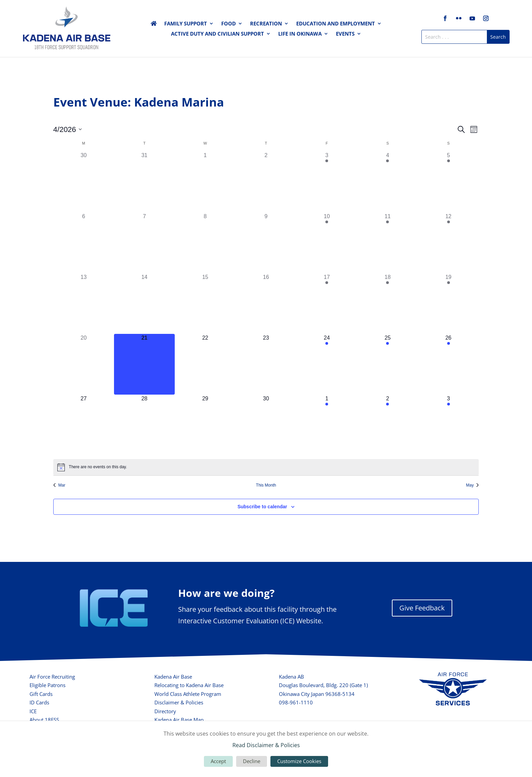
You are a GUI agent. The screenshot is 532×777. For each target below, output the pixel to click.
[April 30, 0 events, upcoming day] (266, 425)
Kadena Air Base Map (179, 720)
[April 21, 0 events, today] (144, 364)
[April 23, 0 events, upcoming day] (266, 364)
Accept (218, 761)
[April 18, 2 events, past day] (388, 304)
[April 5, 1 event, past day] (448, 182)
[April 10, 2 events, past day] (327, 243)
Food (229, 24)
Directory (165, 711)
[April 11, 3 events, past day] (388, 243)
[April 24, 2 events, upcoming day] (327, 364)
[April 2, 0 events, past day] (266, 182)
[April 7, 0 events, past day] (144, 243)
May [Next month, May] (473, 485)
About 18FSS (44, 720)
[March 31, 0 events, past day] (144, 182)
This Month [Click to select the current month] (266, 485)
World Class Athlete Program (188, 694)
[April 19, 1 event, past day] (448, 304)
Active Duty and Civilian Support (217, 34)
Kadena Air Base (173, 677)
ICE (33, 711)
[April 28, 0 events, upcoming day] (144, 425)
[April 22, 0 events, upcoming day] (205, 364)
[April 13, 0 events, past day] (84, 304)
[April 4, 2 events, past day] (388, 182)
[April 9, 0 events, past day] (266, 243)
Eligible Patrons (47, 685)
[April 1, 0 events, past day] (205, 182)
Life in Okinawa (300, 34)
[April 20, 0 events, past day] (84, 364)
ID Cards (39, 702)
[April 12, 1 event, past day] (448, 243)
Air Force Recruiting (52, 677)
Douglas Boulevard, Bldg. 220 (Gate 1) (323, 685)
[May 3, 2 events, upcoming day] (448, 425)
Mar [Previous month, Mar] (59, 485)
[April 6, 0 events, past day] (84, 243)
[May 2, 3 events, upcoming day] (388, 425)
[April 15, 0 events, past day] (205, 304)
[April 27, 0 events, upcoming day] (84, 425)
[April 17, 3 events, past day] (327, 304)
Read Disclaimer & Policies (266, 745)
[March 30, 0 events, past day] (84, 182)
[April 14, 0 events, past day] (144, 304)
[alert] (266, 467)
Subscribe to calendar (262, 507)
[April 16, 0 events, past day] (266, 304)
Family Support (186, 24)
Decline (252, 761)
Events (345, 34)
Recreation (266, 24)
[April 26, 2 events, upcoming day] (448, 364)
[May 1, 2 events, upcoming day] (327, 425)
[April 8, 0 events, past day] (205, 243)
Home (154, 25)
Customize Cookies (299, 761)
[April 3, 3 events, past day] (327, 182)
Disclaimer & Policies (179, 702)
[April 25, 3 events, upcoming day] (388, 364)
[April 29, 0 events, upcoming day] (205, 425)
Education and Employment (336, 24)
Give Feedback (422, 608)
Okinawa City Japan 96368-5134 (317, 694)
